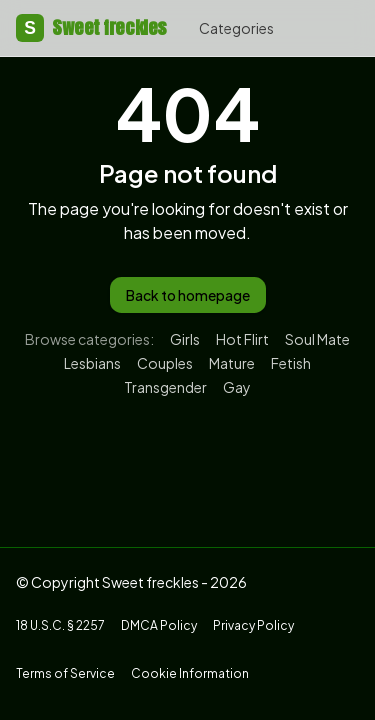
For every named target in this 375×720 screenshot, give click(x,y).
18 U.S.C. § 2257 (60, 625)
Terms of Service (65, 673)
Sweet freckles (91, 28)
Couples (165, 363)
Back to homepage (188, 295)
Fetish (291, 363)
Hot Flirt (242, 339)
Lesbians (92, 363)
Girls (185, 339)
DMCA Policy (159, 625)
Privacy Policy (253, 625)
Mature (232, 363)
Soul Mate (317, 339)
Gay (237, 387)
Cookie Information (190, 673)
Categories (236, 28)
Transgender (165, 387)
